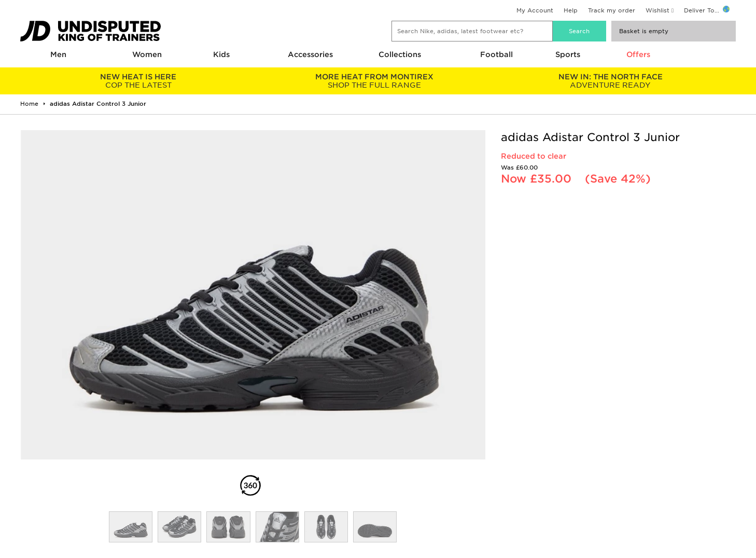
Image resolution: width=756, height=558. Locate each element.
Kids (221, 54)
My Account (535, 10)
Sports (568, 54)
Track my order (612, 10)
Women (147, 54)
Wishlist (657, 10)
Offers (638, 54)
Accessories (310, 54)
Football (496, 54)
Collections (400, 54)
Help (571, 10)
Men (58, 54)
